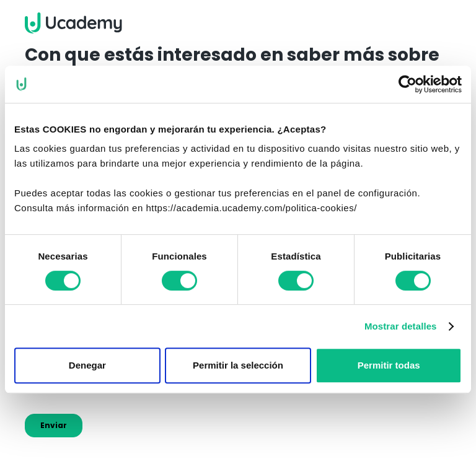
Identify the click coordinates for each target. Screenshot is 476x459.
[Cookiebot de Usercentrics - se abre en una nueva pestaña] (408, 84)
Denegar (87, 365)
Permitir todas (389, 365)
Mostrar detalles (401, 326)
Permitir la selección (238, 365)
